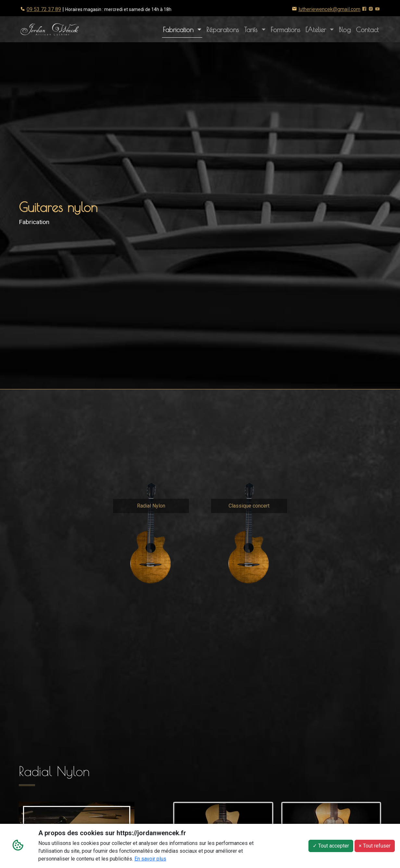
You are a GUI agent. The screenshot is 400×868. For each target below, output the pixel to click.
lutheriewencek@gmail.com (329, 9)
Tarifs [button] (252, 30)
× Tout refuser (375, 846)
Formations (286, 30)
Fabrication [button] (179, 30)
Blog (345, 30)
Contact (367, 30)
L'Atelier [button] (321, 29)
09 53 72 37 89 (44, 9)
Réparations (223, 30)
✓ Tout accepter (331, 846)
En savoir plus (150, 859)
